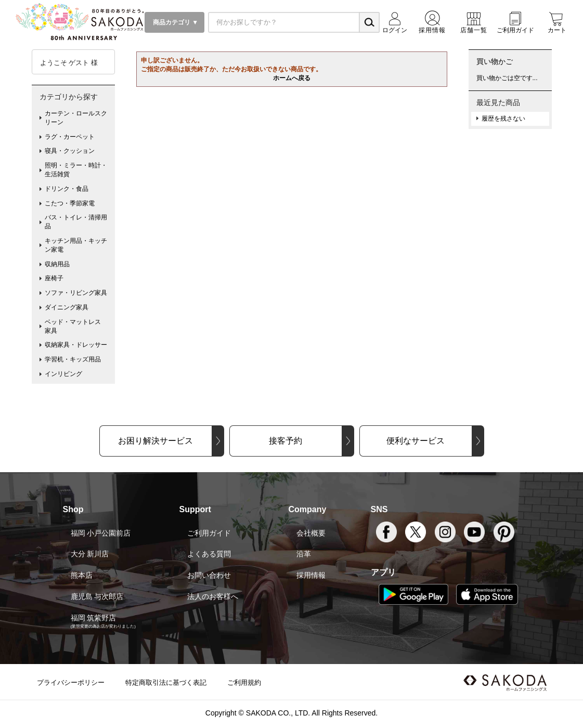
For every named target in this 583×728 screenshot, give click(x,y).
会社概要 (311, 533)
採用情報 (311, 575)
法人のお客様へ (213, 596)
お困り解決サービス (156, 441)
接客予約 (286, 441)
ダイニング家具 (67, 307)
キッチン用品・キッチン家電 (76, 245)
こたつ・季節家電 (70, 203)
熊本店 (82, 575)
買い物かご (495, 61)
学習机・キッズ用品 (73, 359)
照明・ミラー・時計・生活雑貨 (76, 170)
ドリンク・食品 (67, 189)
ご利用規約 (244, 682)
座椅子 (54, 278)
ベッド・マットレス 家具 (76, 326)
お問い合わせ (209, 575)
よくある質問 (209, 554)
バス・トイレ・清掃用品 (76, 222)
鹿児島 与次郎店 (97, 596)
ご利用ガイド (209, 533)
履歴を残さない (503, 119)
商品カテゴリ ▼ (175, 22)
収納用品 (57, 264)
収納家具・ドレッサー (76, 345)
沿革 (304, 554)
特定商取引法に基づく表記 (166, 682)
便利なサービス (416, 441)
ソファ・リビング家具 (76, 293)
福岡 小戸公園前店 (101, 533)
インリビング (63, 374)
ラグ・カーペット (70, 137)
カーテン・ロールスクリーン (76, 118)
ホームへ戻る (292, 78)
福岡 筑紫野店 (94, 618)
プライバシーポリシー (71, 682)
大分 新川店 (90, 554)
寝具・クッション (70, 151)
